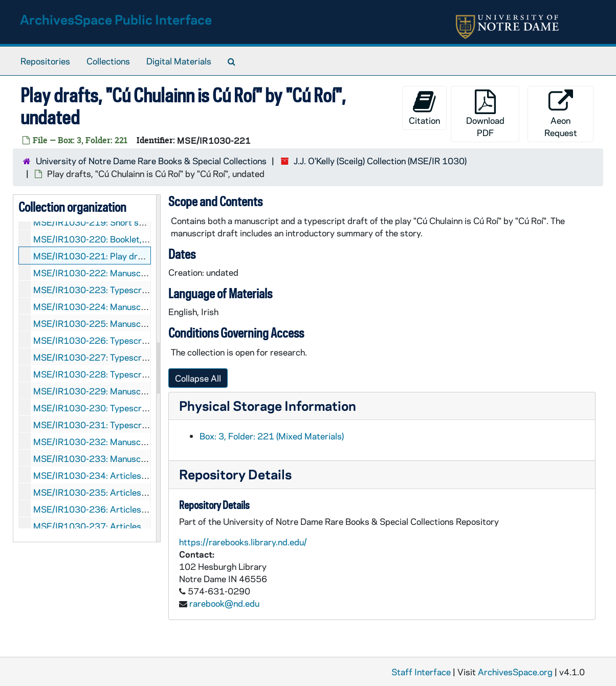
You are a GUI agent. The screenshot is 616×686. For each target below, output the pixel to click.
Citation (424, 108)
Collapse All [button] (198, 378)
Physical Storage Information (268, 405)
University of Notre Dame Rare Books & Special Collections (151, 161)
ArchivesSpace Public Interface (116, 19)
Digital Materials (179, 61)
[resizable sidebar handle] (158, 368)
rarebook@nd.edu (224, 603)
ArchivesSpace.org (515, 672)
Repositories (45, 61)
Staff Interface (421, 672)
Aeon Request (561, 114)
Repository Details (235, 474)
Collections (108, 61)
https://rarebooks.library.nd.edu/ (243, 542)
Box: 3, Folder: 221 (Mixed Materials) (272, 436)
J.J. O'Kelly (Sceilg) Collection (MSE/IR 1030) (380, 161)
